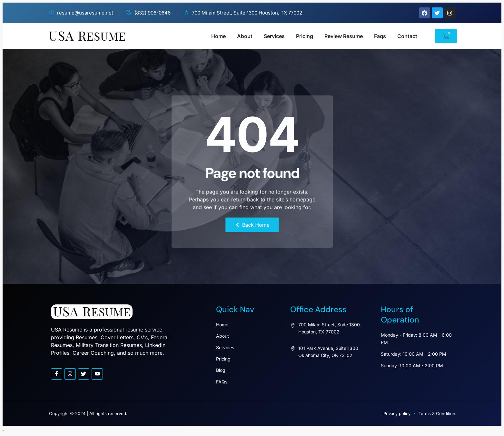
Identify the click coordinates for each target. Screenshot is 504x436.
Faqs (380, 36)
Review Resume (344, 36)
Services (274, 36)
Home (218, 36)
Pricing (305, 36)
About (245, 36)
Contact (407, 36)
